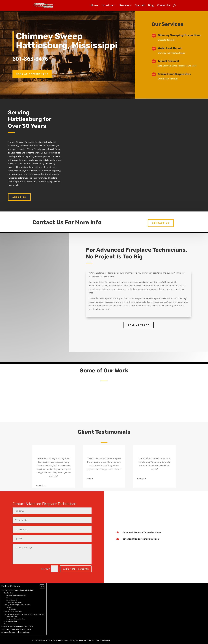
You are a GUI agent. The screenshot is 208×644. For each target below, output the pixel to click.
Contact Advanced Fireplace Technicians (17, 626)
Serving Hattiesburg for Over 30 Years (17, 605)
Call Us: (9, 607)
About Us (19, 197)
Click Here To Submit (76, 569)
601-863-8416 (12, 609)
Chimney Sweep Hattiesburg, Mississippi (17, 590)
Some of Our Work (11, 621)
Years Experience (12, 617)
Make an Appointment (32, 74)
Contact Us (164, 6)
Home (95, 6)
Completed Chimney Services (16, 619)
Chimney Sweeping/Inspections (179, 35)
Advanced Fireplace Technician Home (142, 532)
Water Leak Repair (170, 48)
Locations (107, 6)
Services (124, 6)
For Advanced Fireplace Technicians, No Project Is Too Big (24, 614)
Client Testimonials (11, 624)
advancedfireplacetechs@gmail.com (141, 539)
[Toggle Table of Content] (41, 587)
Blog (151, 6)
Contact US (161, 223)
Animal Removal (12, 600)
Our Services (8, 593)
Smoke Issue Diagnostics (174, 74)
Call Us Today (139, 325)
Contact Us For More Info (13, 612)
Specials (140, 6)
